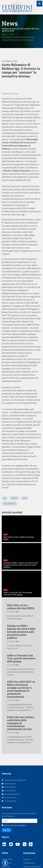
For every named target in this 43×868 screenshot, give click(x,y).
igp (5, 447)
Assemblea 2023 (8, 834)
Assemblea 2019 (8, 826)
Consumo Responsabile (32, 840)
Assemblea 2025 (8, 841)
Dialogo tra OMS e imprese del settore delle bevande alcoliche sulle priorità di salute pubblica (21, 581)
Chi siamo (27, 808)
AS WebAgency (36, 861)
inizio (17, 197)
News (16, 120)
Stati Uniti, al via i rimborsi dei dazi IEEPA (21, 556)
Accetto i (14, 775)
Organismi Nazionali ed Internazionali (32, 817)
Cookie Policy (7, 812)
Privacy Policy (7, 808)
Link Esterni (28, 833)
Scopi (25, 826)
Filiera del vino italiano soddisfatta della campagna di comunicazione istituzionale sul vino (21, 672)
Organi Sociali (28, 822)
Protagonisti (6, 819)
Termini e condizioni (18, 775)
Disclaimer (6, 816)
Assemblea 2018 (8, 823)
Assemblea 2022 (8, 830)
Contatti (26, 829)
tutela (25, 447)
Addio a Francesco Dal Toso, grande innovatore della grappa (21, 607)
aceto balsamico (10, 453)
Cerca (25, 837)
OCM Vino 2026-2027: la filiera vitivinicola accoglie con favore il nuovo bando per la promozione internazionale (21, 638)
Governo (14, 447)
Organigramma (29, 812)
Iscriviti (7, 779)
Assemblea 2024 (8, 837)
